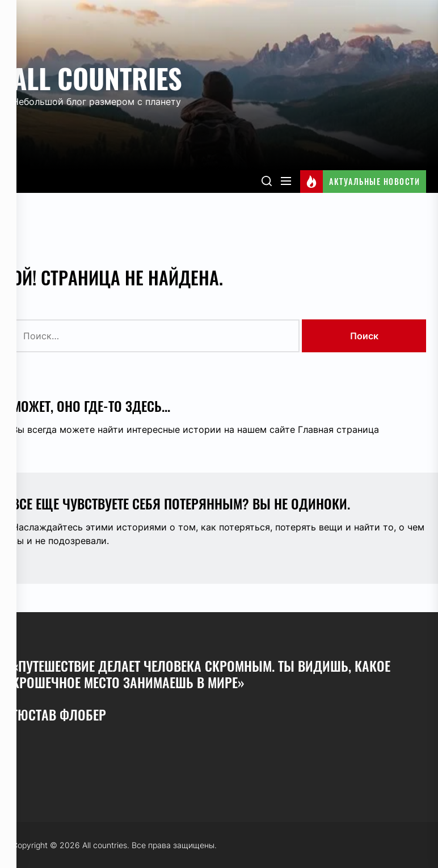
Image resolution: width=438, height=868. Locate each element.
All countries (97, 78)
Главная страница (338, 429)
